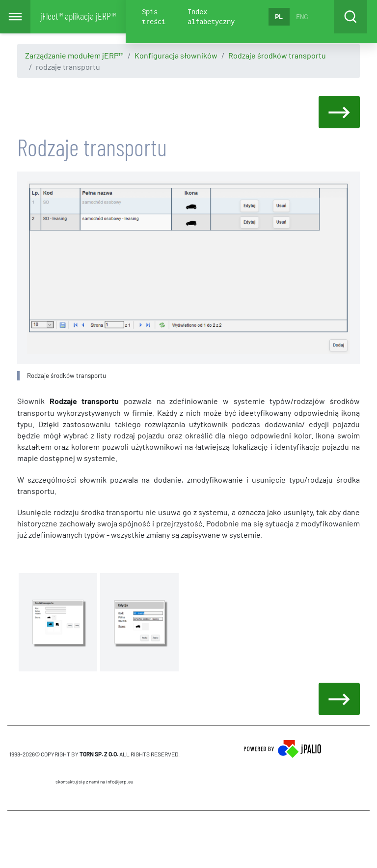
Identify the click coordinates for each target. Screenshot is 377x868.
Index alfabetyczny (211, 16)
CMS (94, 839)
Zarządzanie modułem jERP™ (74, 55)
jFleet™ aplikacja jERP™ (78, 16)
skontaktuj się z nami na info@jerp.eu (94, 781)
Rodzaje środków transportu (277, 55)
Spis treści (154, 16)
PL (279, 16)
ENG (302, 16)
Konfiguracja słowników (176, 55)
